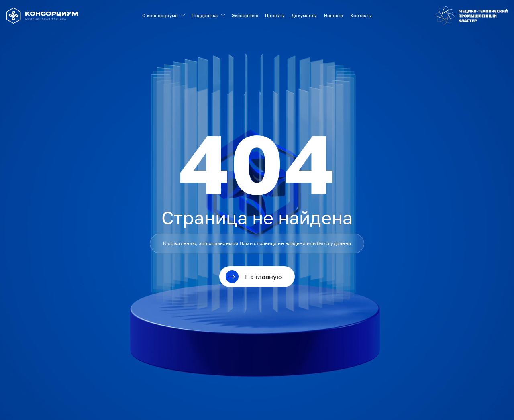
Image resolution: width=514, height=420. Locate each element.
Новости (334, 15)
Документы (304, 15)
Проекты (275, 15)
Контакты (361, 15)
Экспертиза (245, 15)
